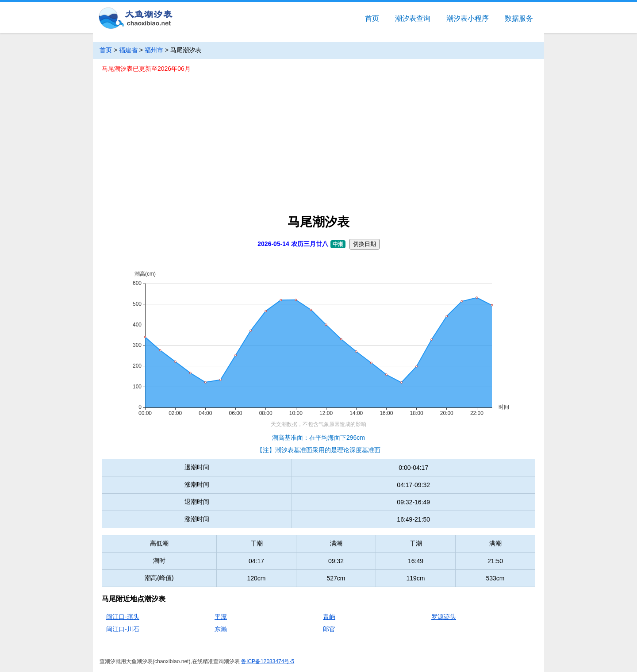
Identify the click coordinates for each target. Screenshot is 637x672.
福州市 (154, 50)
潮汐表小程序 (468, 18)
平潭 (221, 617)
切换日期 (365, 244)
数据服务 (519, 18)
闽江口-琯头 (123, 617)
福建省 (128, 50)
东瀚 (221, 629)
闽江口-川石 (123, 629)
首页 (372, 18)
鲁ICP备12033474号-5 (268, 661)
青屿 (329, 617)
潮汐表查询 (413, 18)
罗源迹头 (444, 617)
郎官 (329, 629)
